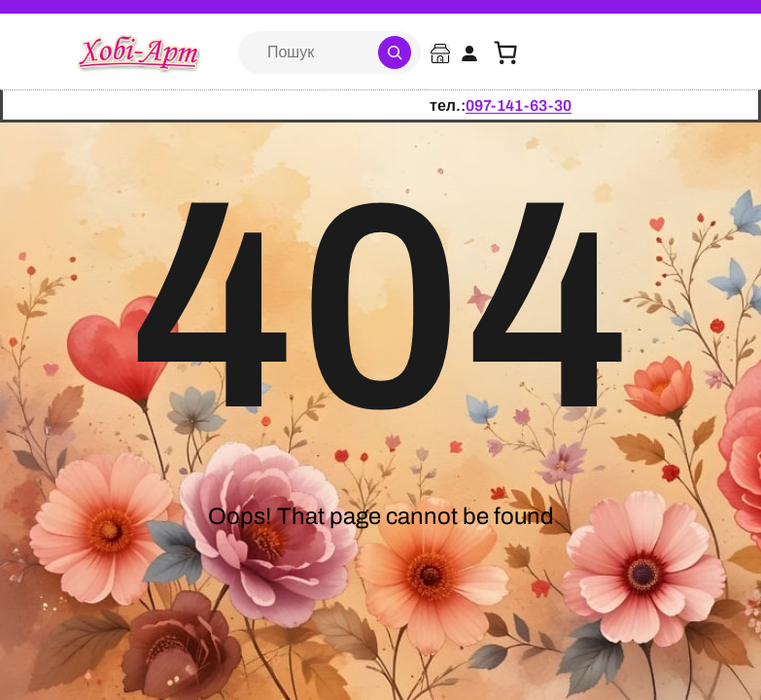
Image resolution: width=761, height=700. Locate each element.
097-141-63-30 (519, 105)
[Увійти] (469, 53)
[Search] (395, 52)
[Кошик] (505, 52)
